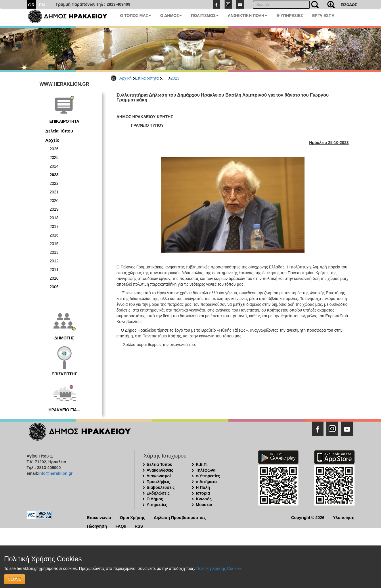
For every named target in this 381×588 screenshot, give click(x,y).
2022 (54, 183)
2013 (54, 252)
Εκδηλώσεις (158, 493)
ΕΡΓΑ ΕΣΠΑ (323, 16)
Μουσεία (204, 505)
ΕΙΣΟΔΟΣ (349, 5)
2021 (54, 192)
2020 (54, 201)
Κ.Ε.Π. (202, 464)
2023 (175, 78)
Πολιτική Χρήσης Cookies (219, 568)
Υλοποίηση (344, 517)
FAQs (121, 526)
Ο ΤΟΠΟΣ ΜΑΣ (136, 16)
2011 (54, 270)
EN (42, 5)
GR (31, 5)
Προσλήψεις (158, 482)
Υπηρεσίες (157, 505)
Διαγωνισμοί (159, 476)
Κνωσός (204, 499)
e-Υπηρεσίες (208, 476)
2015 (54, 244)
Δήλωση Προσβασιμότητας (180, 517)
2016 (54, 235)
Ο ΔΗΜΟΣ (171, 16)
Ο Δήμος (155, 499)
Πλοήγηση (97, 526)
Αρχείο (52, 140)
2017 (54, 226)
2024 (54, 166)
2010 (54, 278)
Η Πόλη (203, 487)
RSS (139, 526)
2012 (54, 261)
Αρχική (126, 78)
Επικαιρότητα (147, 78)
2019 (54, 209)
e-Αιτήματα (206, 482)
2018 (54, 218)
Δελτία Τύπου (59, 131)
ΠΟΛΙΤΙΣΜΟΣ (205, 16)
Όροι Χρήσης (132, 517)
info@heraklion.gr (55, 473)
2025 (54, 157)
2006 (54, 287)
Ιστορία (203, 493)
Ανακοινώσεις (160, 470)
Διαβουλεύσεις (161, 487)
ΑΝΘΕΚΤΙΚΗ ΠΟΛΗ (247, 16)
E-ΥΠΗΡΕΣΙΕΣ (290, 16)
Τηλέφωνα (206, 470)
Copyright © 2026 (308, 517)
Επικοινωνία (99, 517)
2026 (54, 149)
